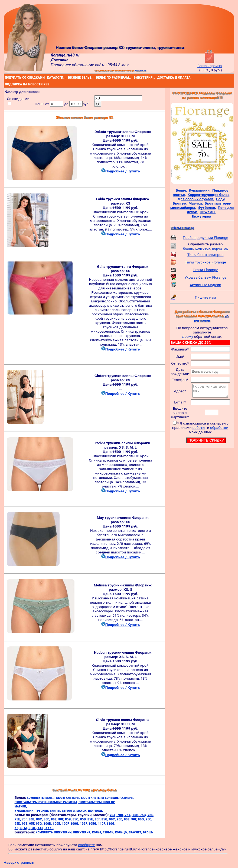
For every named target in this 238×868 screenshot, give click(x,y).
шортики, (95, 810)
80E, (55, 819)
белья (188, 248)
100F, (66, 823)
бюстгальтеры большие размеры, (108, 797)
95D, (18, 823)
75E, (18, 819)
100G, (75, 823)
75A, (129, 815)
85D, (84, 819)
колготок (202, 248)
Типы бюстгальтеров (205, 255)
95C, (149, 819)
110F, (102, 823)
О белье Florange (182, 228)
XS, (17, 828)
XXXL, (50, 828)
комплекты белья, (41, 797)
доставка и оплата (158, 77)
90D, (120, 819)
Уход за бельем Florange (205, 277)
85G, (105, 819)
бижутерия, (83, 832)
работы (199, 430)
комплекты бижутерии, (54, 832)
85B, (69, 819)
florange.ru (141, 71)
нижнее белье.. (69, 77)
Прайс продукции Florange (206, 238)
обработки (219, 430)
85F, (98, 819)
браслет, (136, 832)
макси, (82, 810)
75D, (151, 815)
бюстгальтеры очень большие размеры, (47, 802)
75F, (25, 819)
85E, (91, 819)
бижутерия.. (134, 77)
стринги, (69, 810)
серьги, (109, 832)
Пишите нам (206, 297)
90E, (128, 819)
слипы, (56, 810)
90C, (113, 819)
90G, (142, 819)
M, (26, 828)
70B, (121, 815)
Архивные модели (206, 285)
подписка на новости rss (6, 84)
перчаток (220, 248)
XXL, (41, 828)
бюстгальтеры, (69, 797)
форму (188, 336)
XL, (35, 828)
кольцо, (122, 832)
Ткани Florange (206, 270)
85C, (76, 819)
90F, (135, 819)
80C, (40, 819)
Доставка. (60, 60)
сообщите (86, 845)
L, (30, 828)
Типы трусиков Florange (205, 262)
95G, (40, 823)
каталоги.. (48, 77)
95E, (26, 823)
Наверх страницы (19, 862)
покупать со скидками (6, 77)
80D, (47, 819)
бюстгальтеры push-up (97, 802)
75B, (136, 815)
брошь (148, 832)
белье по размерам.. (97, 77)
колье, (97, 832)
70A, (113, 815)
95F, (33, 823)
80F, (62, 819)
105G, (93, 823)
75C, (144, 815)
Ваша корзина (210, 64)
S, (22, 828)
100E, (57, 823)
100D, (48, 823)
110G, (111, 823)
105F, (84, 823)
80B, (32, 819)
